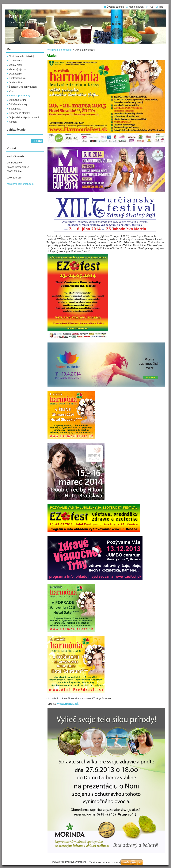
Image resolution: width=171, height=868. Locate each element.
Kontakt (13, 122)
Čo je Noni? (15, 61)
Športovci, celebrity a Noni (23, 87)
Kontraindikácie (17, 78)
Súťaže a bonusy (18, 104)
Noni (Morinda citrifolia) (59, 50)
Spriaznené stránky (19, 113)
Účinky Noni (15, 65)
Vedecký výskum (18, 69)
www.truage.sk (68, 704)
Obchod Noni (16, 82)
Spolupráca (15, 109)
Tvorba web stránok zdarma (104, 862)
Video (12, 91)
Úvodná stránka (115, 7)
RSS (151, 7)
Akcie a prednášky (20, 96)
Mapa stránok (136, 7)
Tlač (161, 7)
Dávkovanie (15, 74)
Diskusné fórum (17, 100)
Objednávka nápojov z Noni (24, 117)
